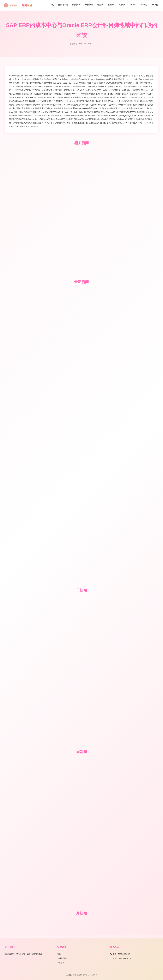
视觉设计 (111, 5)
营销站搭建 (89, 5)
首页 (52, 5)
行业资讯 (133, 5)
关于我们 (144, 5)
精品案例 (122, 5)
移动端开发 (76, 5)
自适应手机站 (63, 5)
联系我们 (155, 5)
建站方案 (100, 5)
